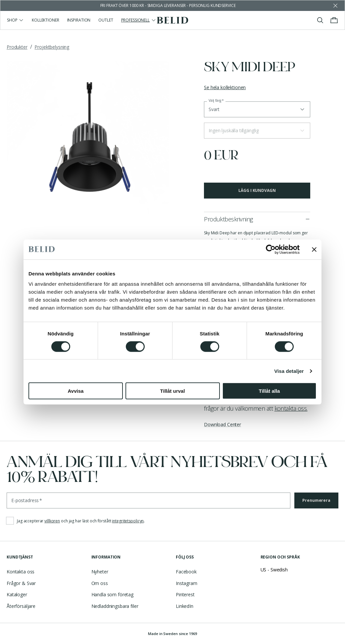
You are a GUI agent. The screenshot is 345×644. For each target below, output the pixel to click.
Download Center (222, 424)
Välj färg (216, 101)
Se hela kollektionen (225, 87)
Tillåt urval (173, 391)
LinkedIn (185, 606)
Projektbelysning (52, 47)
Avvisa (76, 391)
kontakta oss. (291, 408)
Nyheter (100, 572)
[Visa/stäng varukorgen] (334, 20)
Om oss (100, 583)
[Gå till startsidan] (173, 20)
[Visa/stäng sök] (320, 20)
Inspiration (79, 20)
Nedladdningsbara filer (115, 606)
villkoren (52, 521)
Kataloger (17, 594)
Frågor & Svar (21, 583)
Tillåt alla (270, 391)
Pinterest (185, 594)
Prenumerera (316, 500)
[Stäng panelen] (314, 249)
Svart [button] (214, 109)
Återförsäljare (21, 606)
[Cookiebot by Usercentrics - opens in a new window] (271, 249)
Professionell (139, 20)
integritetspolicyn (128, 521)
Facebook (186, 572)
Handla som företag (112, 594)
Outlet (106, 20)
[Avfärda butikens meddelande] (335, 6)
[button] (257, 131)
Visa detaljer (289, 371)
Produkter (17, 47)
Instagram (187, 583)
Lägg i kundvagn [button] (257, 190)
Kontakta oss (21, 572)
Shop (15, 20)
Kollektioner (46, 20)
